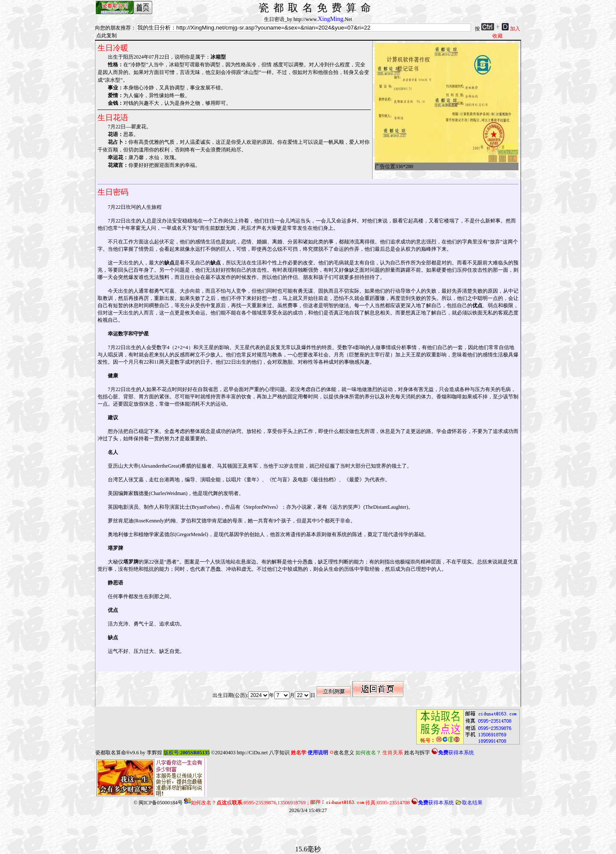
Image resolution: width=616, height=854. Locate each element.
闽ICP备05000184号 (161, 803)
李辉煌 (154, 753)
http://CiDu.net (252, 753)
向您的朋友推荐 (113, 28)
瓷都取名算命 (111, 753)
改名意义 (342, 753)
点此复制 (107, 36)
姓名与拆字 (417, 753)
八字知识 (279, 753)
